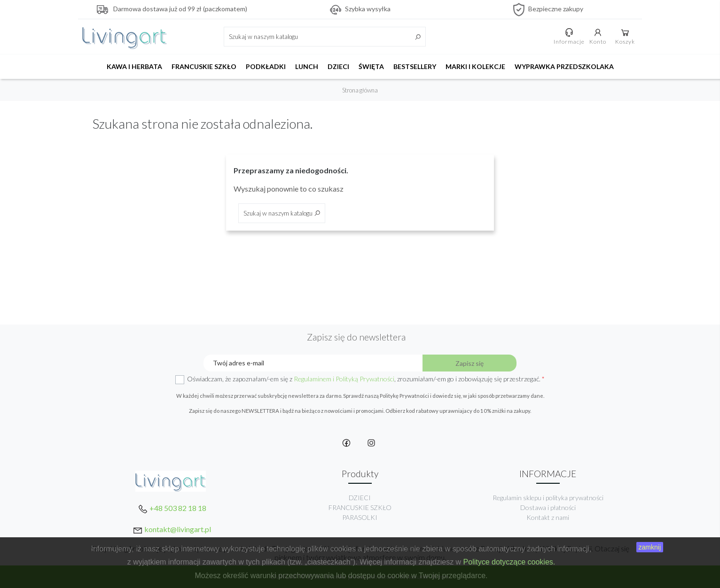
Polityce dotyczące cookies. (509, 562)
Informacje (570, 36)
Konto (598, 36)
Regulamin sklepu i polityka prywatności (548, 498)
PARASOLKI (360, 517)
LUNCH (307, 66)
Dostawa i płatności (548, 507)
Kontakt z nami (548, 517)
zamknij (650, 547)
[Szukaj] (325, 37)
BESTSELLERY (415, 66)
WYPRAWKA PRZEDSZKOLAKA (564, 66)
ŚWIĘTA (371, 66)
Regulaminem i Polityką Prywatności (344, 379)
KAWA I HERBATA (134, 66)
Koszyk (626, 36)
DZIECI (338, 66)
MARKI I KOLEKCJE (475, 66)
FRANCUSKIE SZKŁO (204, 66)
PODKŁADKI (266, 66)
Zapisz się (470, 363)
